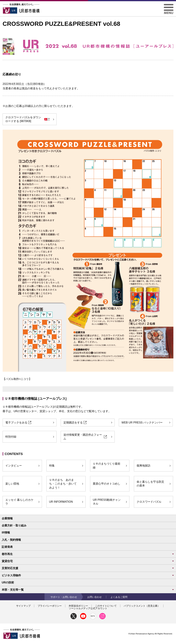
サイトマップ (23, 606)
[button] (169, 5)
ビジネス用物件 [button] (88, 575)
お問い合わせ (95, 597)
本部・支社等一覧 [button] (88, 590)
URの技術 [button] (8, 582)
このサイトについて (106, 606)
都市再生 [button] (88, 554)
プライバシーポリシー (50, 606)
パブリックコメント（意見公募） (142, 606)
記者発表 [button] (7, 547)
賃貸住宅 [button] (88, 561)
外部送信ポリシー (78, 606)
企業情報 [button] (7, 518)
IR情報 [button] (6, 533)
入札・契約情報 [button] (11, 540)
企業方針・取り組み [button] (14, 525)
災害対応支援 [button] (88, 568)
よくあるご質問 (119, 597)
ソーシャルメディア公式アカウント (88, 608)
